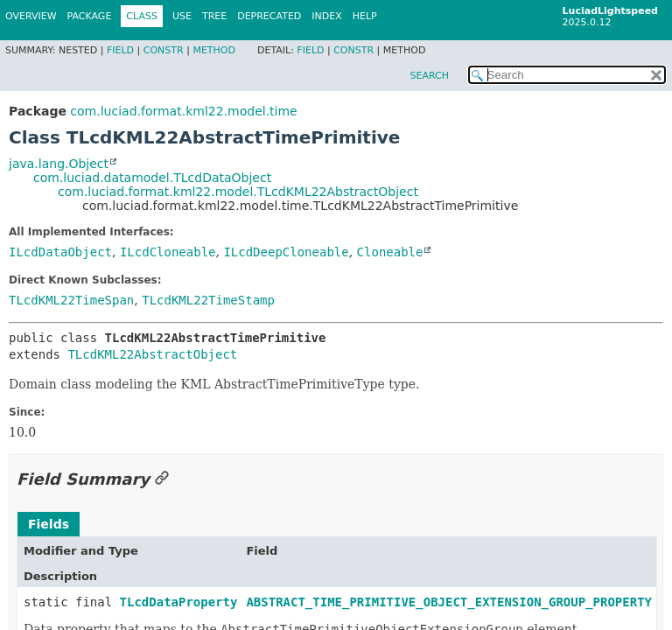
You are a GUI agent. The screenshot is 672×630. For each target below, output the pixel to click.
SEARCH (429, 76)
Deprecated (269, 16)
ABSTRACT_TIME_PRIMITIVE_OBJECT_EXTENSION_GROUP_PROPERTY (449, 602)
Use (182, 16)
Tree (214, 16)
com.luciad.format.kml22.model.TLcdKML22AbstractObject (238, 192)
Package (90, 16)
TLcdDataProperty (179, 602)
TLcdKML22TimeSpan (71, 300)
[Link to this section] (162, 479)
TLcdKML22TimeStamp (208, 300)
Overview (31, 16)
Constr (164, 50)
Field (120, 50)
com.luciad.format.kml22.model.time (183, 111)
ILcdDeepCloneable (286, 252)
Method (214, 50)
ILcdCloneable (168, 252)
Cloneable (390, 252)
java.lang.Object (59, 164)
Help (365, 16)
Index (326, 16)
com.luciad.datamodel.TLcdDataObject (152, 178)
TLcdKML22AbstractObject (152, 354)
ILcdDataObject (60, 252)
